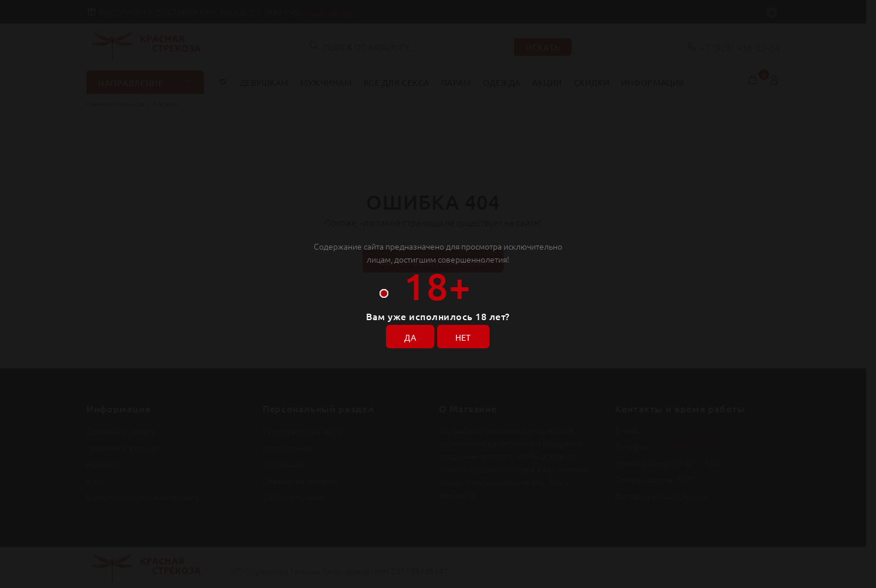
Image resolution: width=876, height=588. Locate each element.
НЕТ (463, 337)
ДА (410, 337)
